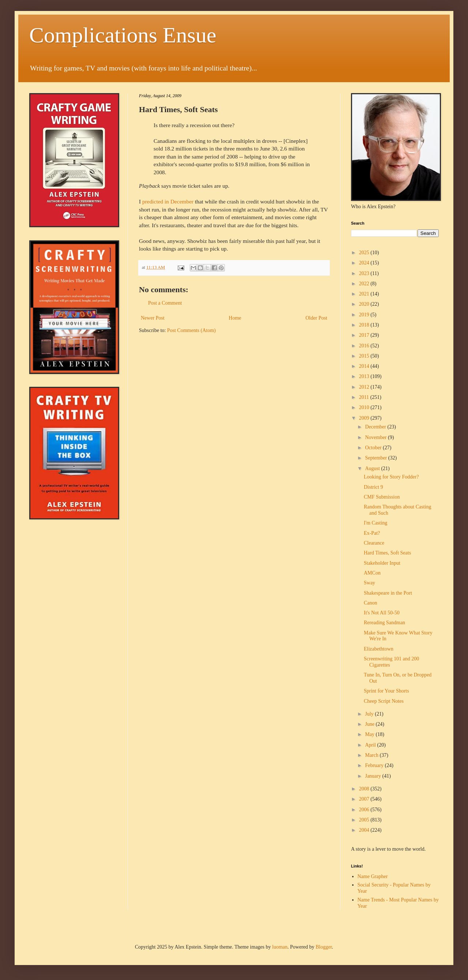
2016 (365, 346)
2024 (365, 263)
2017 (365, 335)
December (376, 427)
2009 (365, 418)
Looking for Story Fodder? (391, 477)
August (373, 468)
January (373, 776)
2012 (365, 387)
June (370, 724)
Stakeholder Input (382, 563)
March (372, 755)
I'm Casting (375, 523)
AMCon (372, 573)
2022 (365, 284)
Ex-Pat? (372, 533)
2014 (365, 366)
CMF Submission (382, 497)
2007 (365, 799)
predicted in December (168, 201)
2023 (365, 273)
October (374, 448)
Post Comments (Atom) (191, 330)
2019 (365, 315)
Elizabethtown (379, 649)
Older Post (317, 318)
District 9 (373, 487)
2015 (365, 356)
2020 (365, 304)
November (376, 437)
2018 (365, 325)
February (375, 765)
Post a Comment (165, 303)
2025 (365, 253)
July (370, 714)
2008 (365, 789)
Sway (369, 583)
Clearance (374, 543)
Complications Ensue (123, 35)
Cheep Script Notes (384, 701)
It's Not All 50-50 (382, 613)
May (370, 734)
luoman (280, 947)
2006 (365, 810)
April (371, 745)
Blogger (324, 947)
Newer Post (153, 318)
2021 (365, 294)
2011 (365, 397)
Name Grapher (373, 876)
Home (235, 318)
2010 (365, 407)
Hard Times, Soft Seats (387, 553)
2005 (365, 820)
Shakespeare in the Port (388, 593)
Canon (371, 603)
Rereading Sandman (384, 623)
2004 (365, 830)
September (376, 458)
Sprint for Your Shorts (386, 691)
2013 (365, 376)
